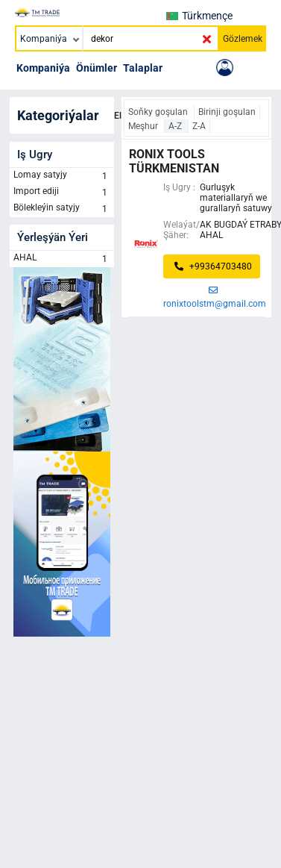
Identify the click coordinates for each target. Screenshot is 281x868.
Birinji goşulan (227, 112)
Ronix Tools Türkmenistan (174, 161)
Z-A (199, 126)
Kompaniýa (43, 68)
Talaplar (143, 68)
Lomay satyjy (62, 176)
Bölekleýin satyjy (62, 209)
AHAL (62, 259)
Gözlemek (243, 39)
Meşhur (144, 126)
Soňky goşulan (159, 112)
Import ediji (62, 193)
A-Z (176, 126)
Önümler (97, 68)
